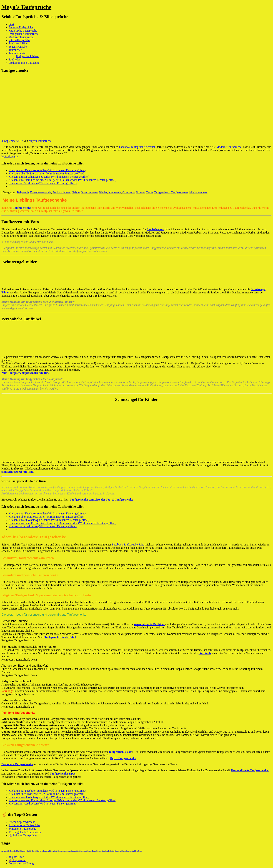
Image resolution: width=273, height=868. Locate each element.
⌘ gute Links (16, 857)
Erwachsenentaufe (41, 192)
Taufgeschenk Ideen (27, 56)
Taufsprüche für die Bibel (60, 637)
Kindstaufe (115, 192)
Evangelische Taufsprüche (24, 34)
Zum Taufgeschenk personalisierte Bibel (26, 373)
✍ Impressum (17, 860)
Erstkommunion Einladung (24, 63)
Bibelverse (39, 851)
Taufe (149, 192)
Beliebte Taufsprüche (21, 27)
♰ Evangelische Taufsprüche (25, 832)
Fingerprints (100, 851)
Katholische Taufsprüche (23, 31)
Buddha (46, 851)
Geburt (76, 192)
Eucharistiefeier (62, 192)
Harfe (124, 851)
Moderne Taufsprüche (21, 37)
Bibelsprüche (24, 851)
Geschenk (118, 851)
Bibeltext (32, 851)
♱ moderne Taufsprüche (22, 829)
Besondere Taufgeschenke (17, 764)
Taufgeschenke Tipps (63, 774)
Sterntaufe (205, 653)
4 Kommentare (199, 192)
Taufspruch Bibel (18, 43)
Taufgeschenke (17, 53)
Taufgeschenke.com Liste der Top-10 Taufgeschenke (101, 500)
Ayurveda (5, 851)
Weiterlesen (10, 157)
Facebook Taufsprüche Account (137, 147)
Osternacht (129, 192)
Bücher (51, 851)
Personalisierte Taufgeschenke (250, 770)
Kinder (103, 192)
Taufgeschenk (162, 192)
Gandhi (107, 851)
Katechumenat (89, 192)
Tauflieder (14, 59)
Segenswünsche (18, 47)
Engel (56, 851)
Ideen (136, 851)
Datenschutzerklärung (21, 863)
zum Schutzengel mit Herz (17, 472)
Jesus (140, 851)
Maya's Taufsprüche (40, 141)
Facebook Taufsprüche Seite (128, 545)
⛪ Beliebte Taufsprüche (23, 835)
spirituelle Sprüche (19, 40)
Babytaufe (23, 192)
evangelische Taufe (89, 851)
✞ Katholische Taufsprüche (24, 825)
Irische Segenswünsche (22, 822)
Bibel (18, 851)
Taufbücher (15, 50)
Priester (141, 192)
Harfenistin (130, 851)
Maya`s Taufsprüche (26, 7)
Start (11, 24)
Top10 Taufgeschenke (123, 758)
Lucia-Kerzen (156, 229)
